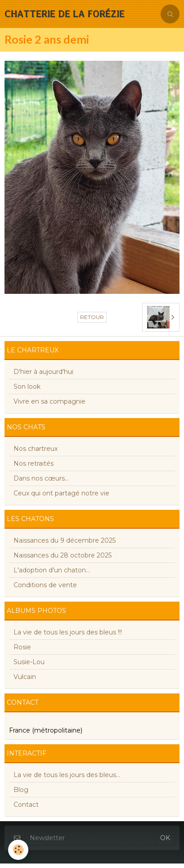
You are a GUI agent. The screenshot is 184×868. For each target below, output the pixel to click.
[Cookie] (18, 850)
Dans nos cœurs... (41, 478)
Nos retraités (34, 463)
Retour (92, 317)
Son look (27, 387)
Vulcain (25, 677)
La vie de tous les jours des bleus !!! (68, 632)
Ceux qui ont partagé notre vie (61, 493)
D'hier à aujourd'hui (43, 372)
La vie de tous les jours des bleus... (67, 775)
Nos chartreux (36, 449)
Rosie (22, 647)
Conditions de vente (45, 585)
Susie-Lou (29, 662)
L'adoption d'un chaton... (52, 570)
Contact (26, 805)
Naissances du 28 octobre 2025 (63, 555)
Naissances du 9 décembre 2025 (65, 540)
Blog (21, 790)
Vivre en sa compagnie (49, 401)
